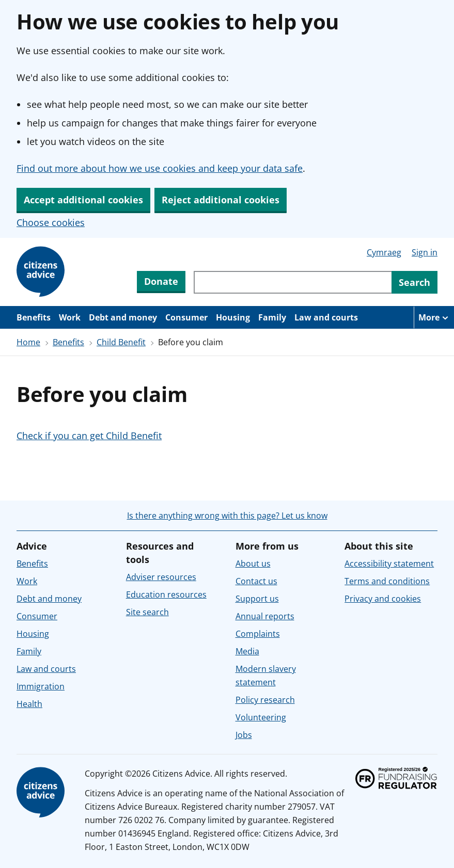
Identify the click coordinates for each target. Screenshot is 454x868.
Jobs (244, 735)
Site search (147, 612)
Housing (233, 317)
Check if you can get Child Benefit (89, 436)
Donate (161, 281)
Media (247, 651)
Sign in (425, 252)
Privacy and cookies (383, 599)
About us (253, 564)
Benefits (34, 317)
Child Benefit (121, 342)
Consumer (186, 317)
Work (70, 317)
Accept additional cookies (83, 200)
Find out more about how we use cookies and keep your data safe (160, 168)
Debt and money (123, 317)
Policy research (265, 700)
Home (28, 342)
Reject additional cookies (221, 200)
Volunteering (261, 717)
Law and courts (326, 317)
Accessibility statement (389, 564)
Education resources (166, 594)
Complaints (258, 634)
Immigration (41, 686)
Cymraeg (384, 252)
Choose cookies (51, 222)
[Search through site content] (293, 282)
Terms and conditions (387, 581)
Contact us (256, 581)
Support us (257, 599)
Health (29, 704)
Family (272, 317)
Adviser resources (161, 577)
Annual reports (265, 616)
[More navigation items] (434, 317)
